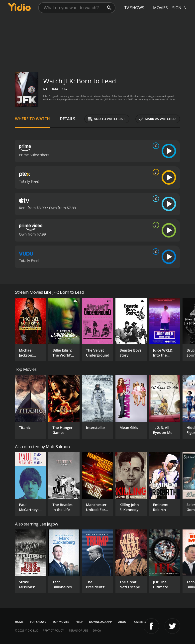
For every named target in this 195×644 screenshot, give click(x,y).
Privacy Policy (53, 630)
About (123, 622)
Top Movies (61, 622)
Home (19, 622)
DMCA (97, 630)
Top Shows (38, 622)
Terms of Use (78, 630)
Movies (160, 8)
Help (79, 622)
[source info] (155, 146)
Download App (100, 622)
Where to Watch (32, 119)
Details (68, 119)
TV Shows (134, 8)
